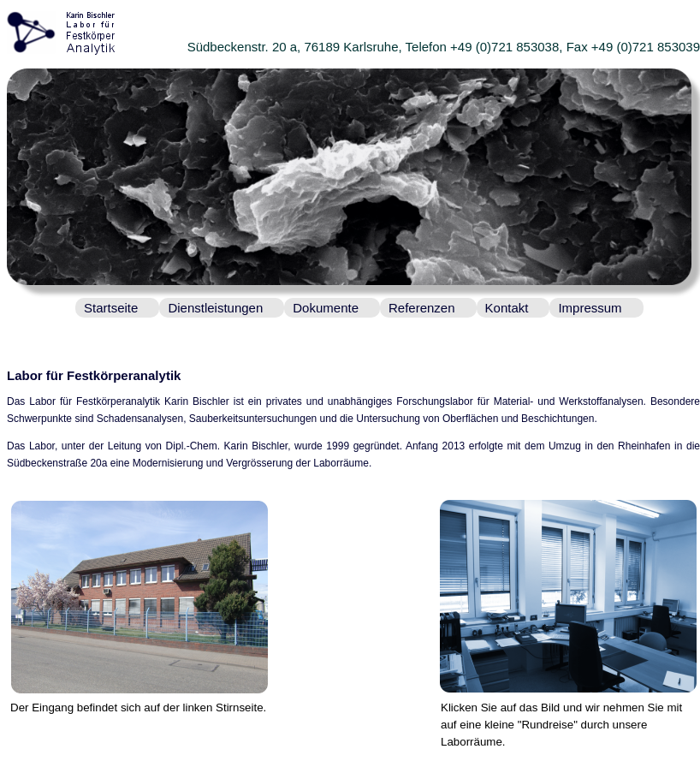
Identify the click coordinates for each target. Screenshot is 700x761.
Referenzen (422, 308)
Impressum (590, 308)
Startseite (111, 308)
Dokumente (326, 308)
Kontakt (507, 308)
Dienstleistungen (215, 308)
